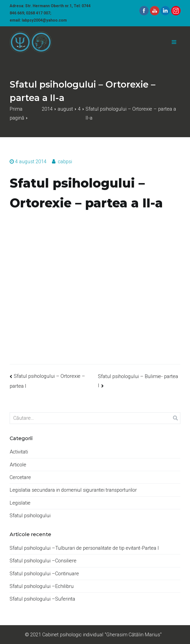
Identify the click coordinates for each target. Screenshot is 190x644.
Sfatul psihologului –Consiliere (43, 561)
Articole (18, 465)
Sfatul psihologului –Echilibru (42, 586)
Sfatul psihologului (30, 515)
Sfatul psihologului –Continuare (44, 574)
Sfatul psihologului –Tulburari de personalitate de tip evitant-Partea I (84, 548)
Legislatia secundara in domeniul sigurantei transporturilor (73, 490)
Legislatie (20, 503)
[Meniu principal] (174, 42)
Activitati (19, 452)
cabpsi (65, 161)
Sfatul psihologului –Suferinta (42, 599)
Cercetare (20, 477)
